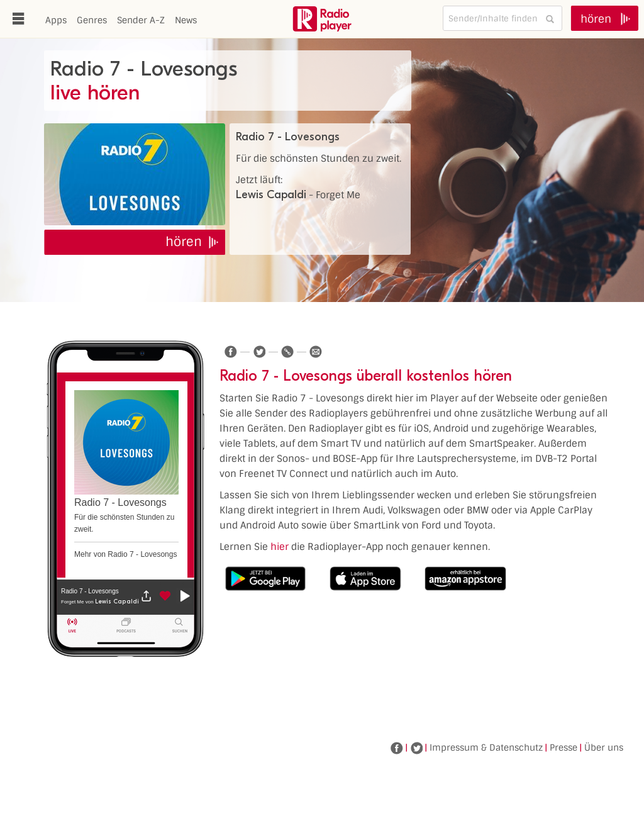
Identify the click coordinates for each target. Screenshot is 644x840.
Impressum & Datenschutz (486, 748)
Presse (563, 748)
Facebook (397, 748)
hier (280, 547)
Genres (92, 20)
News (186, 20)
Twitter (416, 748)
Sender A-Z (141, 20)
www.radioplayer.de (322, 19)
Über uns (604, 748)
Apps (56, 20)
